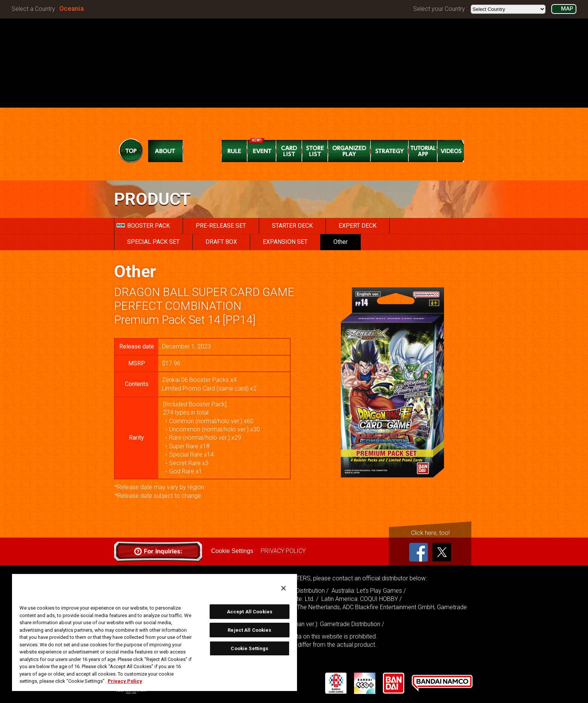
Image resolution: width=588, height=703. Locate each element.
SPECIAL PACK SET (153, 242)
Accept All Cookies (250, 612)
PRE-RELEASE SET (221, 226)
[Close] (283, 588)
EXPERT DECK (358, 226)
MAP (567, 9)
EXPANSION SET (285, 242)
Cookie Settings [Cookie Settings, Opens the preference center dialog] (249, 648)
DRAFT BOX (221, 242)
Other (340, 242)
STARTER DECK (292, 226)
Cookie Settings (232, 551)
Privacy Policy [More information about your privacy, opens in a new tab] (125, 681)
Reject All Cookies (249, 630)
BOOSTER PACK (143, 226)
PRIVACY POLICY (283, 551)
